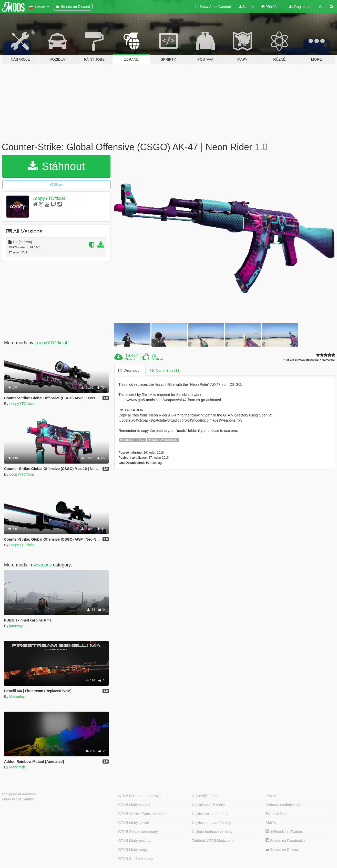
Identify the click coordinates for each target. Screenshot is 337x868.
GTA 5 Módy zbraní (134, 823)
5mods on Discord (282, 850)
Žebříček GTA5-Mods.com (213, 841)
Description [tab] (130, 370)
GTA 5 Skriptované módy (138, 832)
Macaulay (17, 696)
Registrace (300, 7)
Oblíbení (157, 359)
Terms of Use (276, 814)
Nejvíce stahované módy (212, 823)
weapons (43, 565)
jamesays (17, 626)
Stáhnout (56, 166)
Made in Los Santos (18, 799)
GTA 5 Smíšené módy (136, 859)
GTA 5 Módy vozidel (134, 805)
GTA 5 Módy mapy (133, 850)
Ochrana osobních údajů (285, 805)
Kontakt (272, 796)
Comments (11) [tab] (165, 370)
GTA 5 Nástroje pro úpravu (139, 796)
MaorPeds (17, 767)
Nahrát (246, 7)
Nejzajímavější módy (208, 805)
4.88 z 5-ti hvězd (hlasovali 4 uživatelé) (310, 360)
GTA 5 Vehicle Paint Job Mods (142, 814)
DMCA (271, 823)
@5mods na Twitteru (284, 832)
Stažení (130, 359)
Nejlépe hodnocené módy (212, 832)
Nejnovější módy (205, 796)
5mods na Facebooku (285, 841)
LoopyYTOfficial (49, 198)
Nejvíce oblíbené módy (210, 814)
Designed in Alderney (19, 794)
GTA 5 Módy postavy (135, 841)
